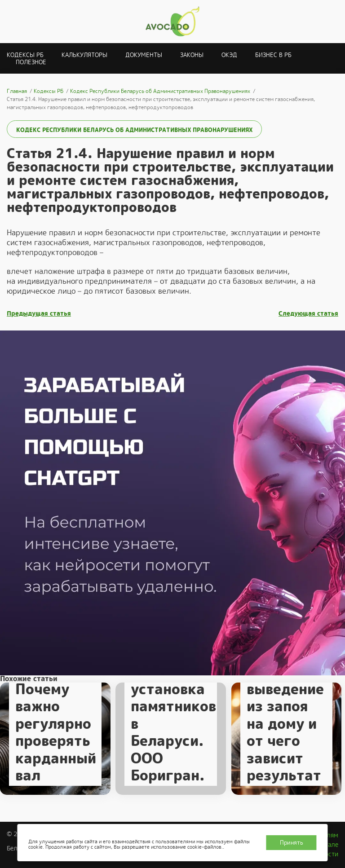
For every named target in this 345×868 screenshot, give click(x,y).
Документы (144, 55)
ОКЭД (229, 55)
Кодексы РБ (25, 55)
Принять (292, 843)
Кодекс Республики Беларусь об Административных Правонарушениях (134, 130)
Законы (192, 55)
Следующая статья (308, 314)
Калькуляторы (84, 55)
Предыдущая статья (39, 314)
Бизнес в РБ (273, 55)
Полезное (31, 62)
